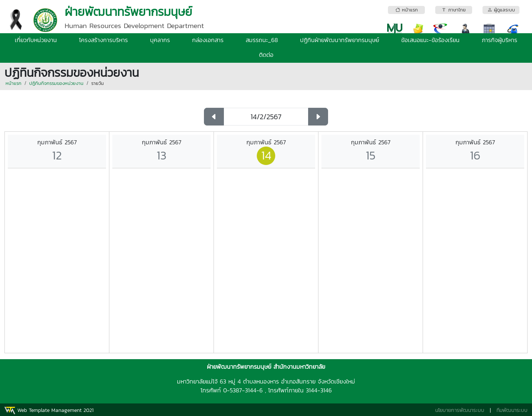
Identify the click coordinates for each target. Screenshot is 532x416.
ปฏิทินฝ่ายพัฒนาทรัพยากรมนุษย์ (340, 40)
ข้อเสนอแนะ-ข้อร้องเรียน (430, 40)
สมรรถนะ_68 (262, 40)
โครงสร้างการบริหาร (103, 40)
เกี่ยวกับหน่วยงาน (36, 40)
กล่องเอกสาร (208, 40)
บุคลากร (160, 40)
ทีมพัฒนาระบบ (512, 410)
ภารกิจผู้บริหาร (499, 40)
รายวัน (98, 83)
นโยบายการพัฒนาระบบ (460, 410)
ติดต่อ (266, 55)
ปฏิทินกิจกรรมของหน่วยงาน (56, 83)
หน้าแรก (13, 83)
